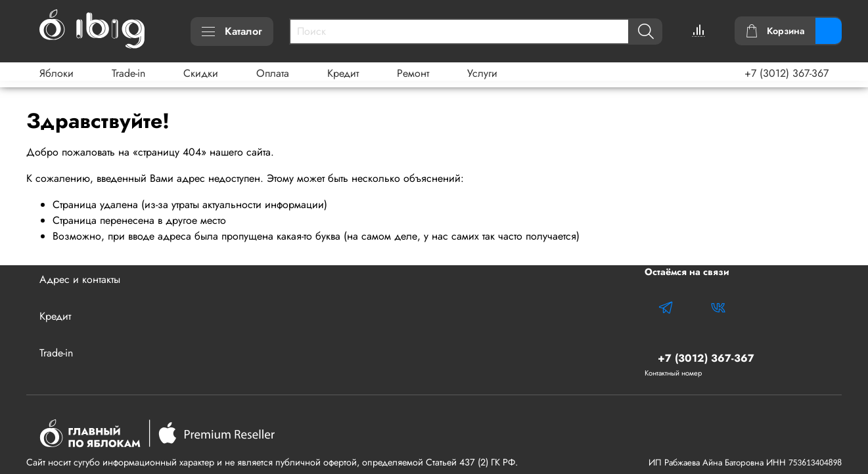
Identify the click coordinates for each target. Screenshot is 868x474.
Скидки (201, 73)
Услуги (482, 73)
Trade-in (128, 73)
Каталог (232, 31)
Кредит (343, 73)
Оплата (273, 73)
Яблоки (57, 73)
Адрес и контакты (80, 279)
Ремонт (413, 73)
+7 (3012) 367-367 (787, 73)
